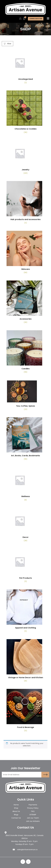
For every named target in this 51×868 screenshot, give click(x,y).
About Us (16, 811)
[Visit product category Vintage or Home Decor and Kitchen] (25, 662)
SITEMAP (33, 815)
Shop (16, 808)
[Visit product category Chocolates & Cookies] (25, 113)
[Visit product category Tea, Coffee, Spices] (25, 396)
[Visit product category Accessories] (25, 303)
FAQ (33, 811)
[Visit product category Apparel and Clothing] (25, 612)
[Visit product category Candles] (25, 353)
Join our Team (33, 818)
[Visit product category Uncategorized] (25, 68)
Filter (8, 44)
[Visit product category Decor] (25, 526)
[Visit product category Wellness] (25, 485)
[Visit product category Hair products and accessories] (25, 203)
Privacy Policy (33, 808)
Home (16, 805)
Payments (33, 805)
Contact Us (16, 818)
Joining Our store (36, 19)
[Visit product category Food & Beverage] (25, 711)
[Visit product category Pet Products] (25, 566)
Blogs (16, 815)
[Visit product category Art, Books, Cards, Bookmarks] (25, 440)
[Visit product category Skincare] (25, 253)
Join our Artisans (33, 821)
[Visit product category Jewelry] (25, 158)
